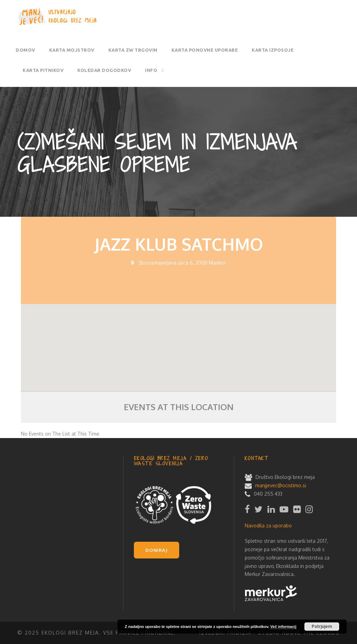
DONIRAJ (157, 550)
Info (151, 70)
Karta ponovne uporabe (205, 50)
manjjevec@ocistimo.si (281, 485)
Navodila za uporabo (268, 525)
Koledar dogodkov (104, 70)
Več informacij (283, 627)
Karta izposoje (273, 50)
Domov (25, 50)
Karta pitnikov (43, 70)
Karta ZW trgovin (133, 50)
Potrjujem (322, 626)
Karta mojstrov (72, 50)
